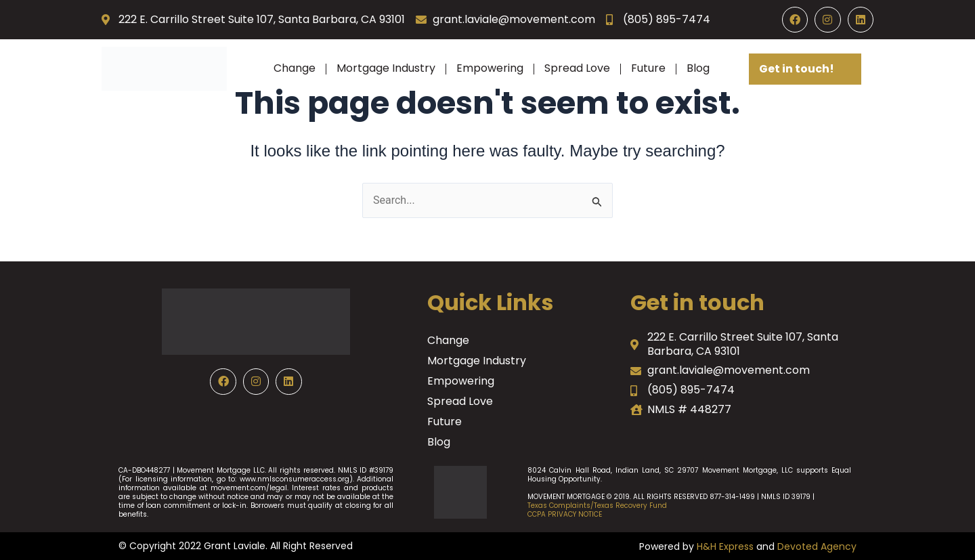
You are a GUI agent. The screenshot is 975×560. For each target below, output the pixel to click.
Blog (698, 68)
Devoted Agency (817, 546)
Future (648, 68)
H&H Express (725, 546)
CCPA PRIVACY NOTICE (565, 514)
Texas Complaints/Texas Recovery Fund (597, 505)
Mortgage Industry (386, 68)
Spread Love (577, 68)
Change (295, 68)
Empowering (490, 68)
